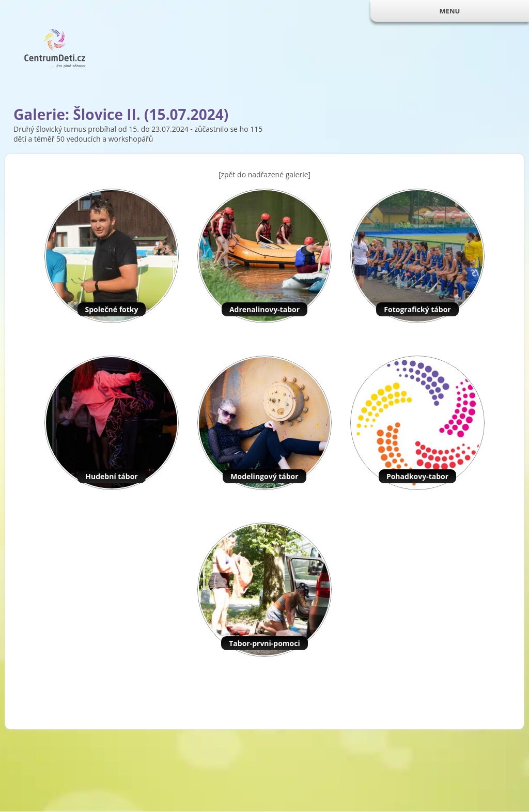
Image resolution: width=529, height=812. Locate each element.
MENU (449, 11)
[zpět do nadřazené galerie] (264, 174)
